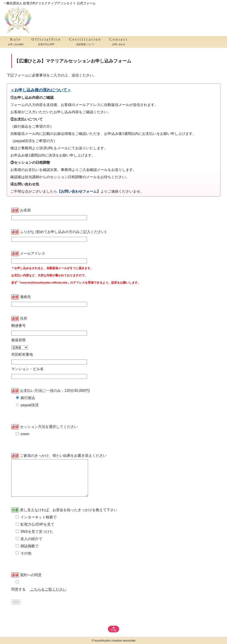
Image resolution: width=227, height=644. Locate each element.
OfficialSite (46, 42)
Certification (85, 42)
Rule (16, 42)
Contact (119, 42)
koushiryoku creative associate (115, 641)
